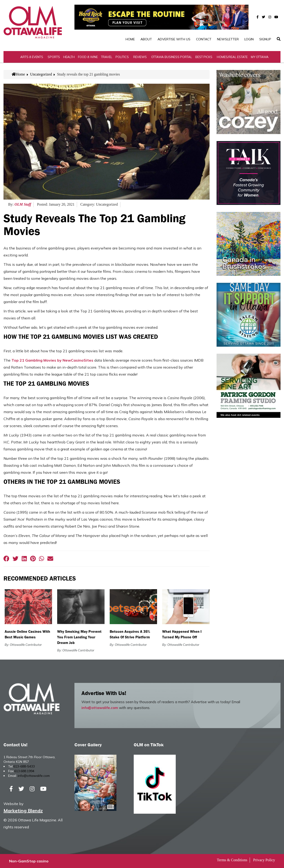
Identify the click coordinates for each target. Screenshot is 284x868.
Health (69, 57)
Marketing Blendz (23, 811)
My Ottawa (260, 57)
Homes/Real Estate (232, 57)
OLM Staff (23, 204)
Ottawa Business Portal (172, 57)
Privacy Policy (264, 860)
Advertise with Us (174, 39)
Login (249, 39)
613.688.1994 (24, 771)
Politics (122, 57)
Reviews (140, 57)
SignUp (265, 39)
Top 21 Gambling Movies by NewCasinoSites (52, 360)
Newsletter (228, 39)
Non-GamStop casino (29, 861)
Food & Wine (88, 57)
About (146, 39)
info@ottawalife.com (100, 708)
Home (130, 39)
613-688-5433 (24, 766)
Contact (204, 39)
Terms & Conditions (232, 860)
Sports (54, 57)
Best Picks (204, 57)
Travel (107, 57)
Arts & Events (32, 57)
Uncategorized (41, 74)
